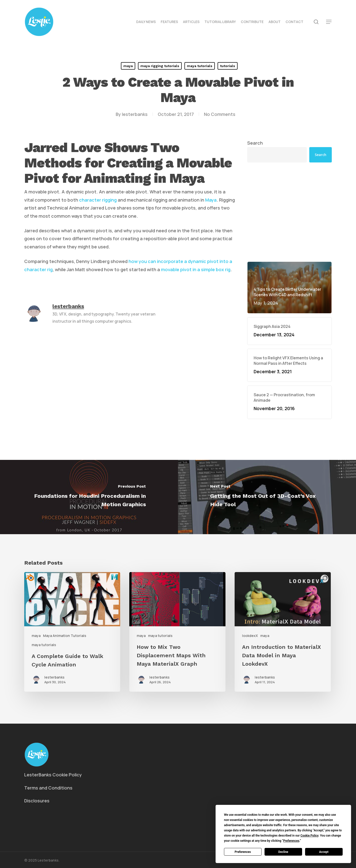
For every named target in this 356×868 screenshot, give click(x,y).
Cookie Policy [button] (309, 836)
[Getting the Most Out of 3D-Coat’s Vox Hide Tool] (267, 497)
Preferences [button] (291, 841)
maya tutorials (200, 66)
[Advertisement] (289, 212)
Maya (211, 200)
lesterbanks (135, 114)
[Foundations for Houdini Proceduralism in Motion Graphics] (89, 497)
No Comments (220, 114)
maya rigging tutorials (160, 66)
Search (255, 143)
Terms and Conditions (48, 788)
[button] (329, 22)
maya (128, 66)
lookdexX (250, 636)
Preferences (243, 852)
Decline (283, 852)
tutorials (228, 66)
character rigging (98, 200)
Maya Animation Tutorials (65, 636)
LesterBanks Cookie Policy (53, 775)
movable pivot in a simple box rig (196, 269)
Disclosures (37, 801)
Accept (324, 852)
